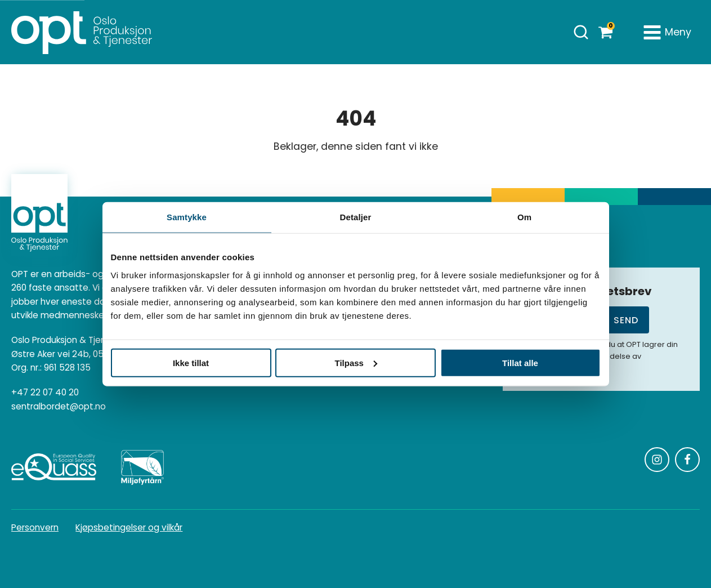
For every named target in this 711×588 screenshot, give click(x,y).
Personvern (35, 527)
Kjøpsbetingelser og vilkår (129, 527)
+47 (45, 393)
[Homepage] (82, 32)
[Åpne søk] (581, 32)
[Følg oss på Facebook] (687, 460)
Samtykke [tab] (187, 217)
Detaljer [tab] (356, 217)
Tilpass (356, 362)
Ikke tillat (191, 362)
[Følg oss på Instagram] (657, 460)
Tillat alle (520, 362)
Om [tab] (524, 217)
